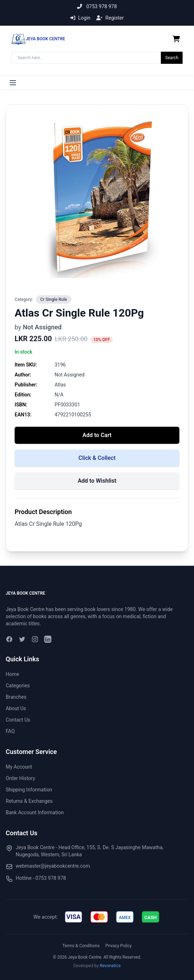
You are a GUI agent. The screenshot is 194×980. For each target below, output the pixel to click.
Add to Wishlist (97, 481)
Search (172, 58)
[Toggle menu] (13, 83)
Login (80, 18)
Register (110, 18)
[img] (73, 917)
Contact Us (18, 720)
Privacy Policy (118, 946)
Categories (18, 686)
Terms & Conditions (81, 946)
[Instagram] (35, 639)
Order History (20, 778)
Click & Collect (97, 458)
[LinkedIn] (48, 639)
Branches (16, 697)
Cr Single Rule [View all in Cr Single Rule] (54, 299)
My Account (19, 767)
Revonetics (110, 966)
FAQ (10, 731)
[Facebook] (9, 639)
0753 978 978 (97, 6)
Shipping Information (29, 790)
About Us (16, 708)
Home (12, 674)
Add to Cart (97, 435)
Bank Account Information (35, 812)
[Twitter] (22, 639)
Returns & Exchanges (29, 801)
